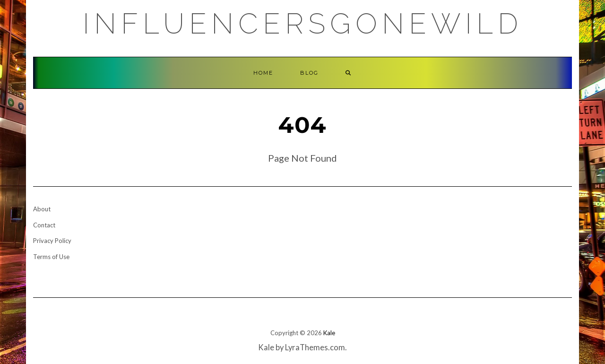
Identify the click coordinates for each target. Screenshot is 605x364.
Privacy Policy (52, 241)
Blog (309, 73)
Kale (329, 333)
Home (263, 73)
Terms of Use (51, 257)
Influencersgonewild (303, 24)
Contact (44, 225)
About (42, 209)
